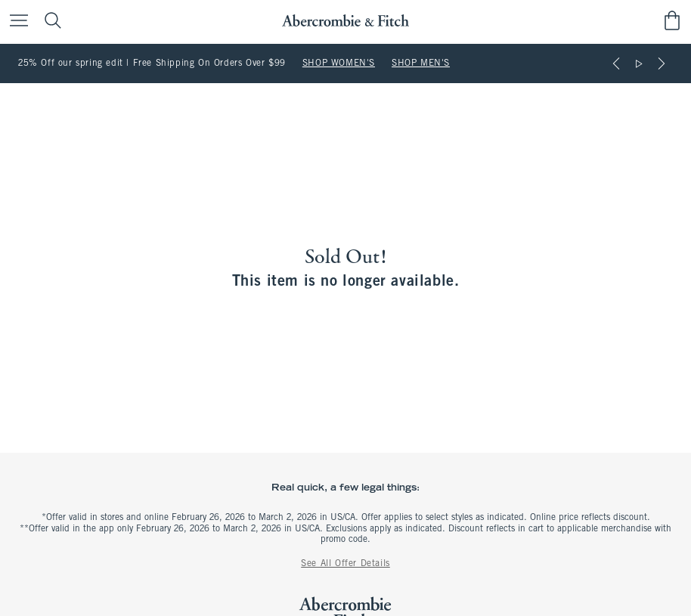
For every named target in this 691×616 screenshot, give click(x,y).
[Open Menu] (15, 22)
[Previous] (616, 63)
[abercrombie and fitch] (345, 21)
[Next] (662, 63)
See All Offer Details (345, 564)
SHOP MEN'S (421, 63)
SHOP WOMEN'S (339, 63)
